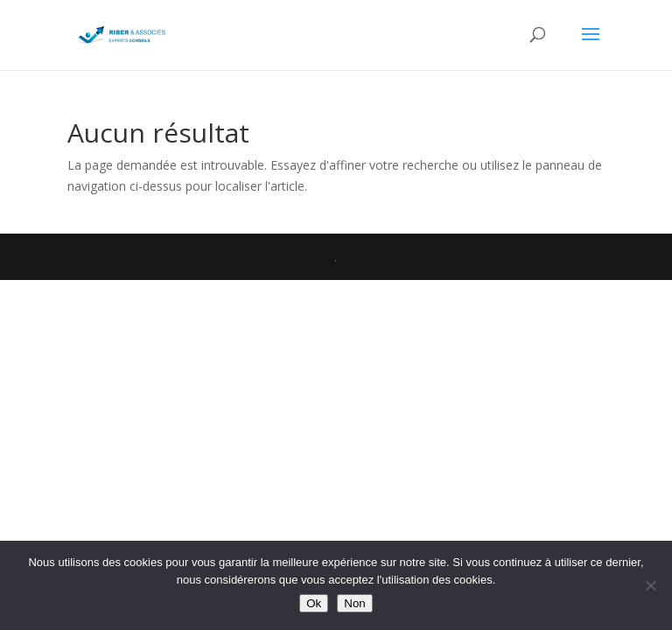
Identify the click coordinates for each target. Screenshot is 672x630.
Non (354, 603)
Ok (314, 603)
